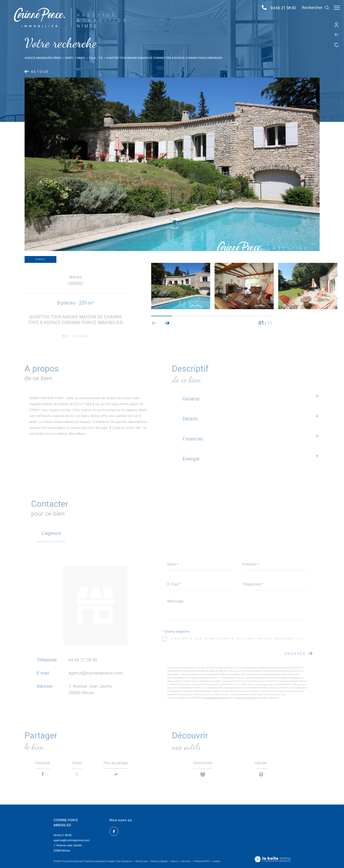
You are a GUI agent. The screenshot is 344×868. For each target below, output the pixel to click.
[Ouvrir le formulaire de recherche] (314, 8)
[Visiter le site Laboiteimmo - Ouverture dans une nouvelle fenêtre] (272, 860)
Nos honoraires (124, 861)
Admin (175, 861)
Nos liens (186, 861)
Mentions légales (159, 861)
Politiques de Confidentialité (217, 698)
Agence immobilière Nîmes (43, 58)
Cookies (217, 861)
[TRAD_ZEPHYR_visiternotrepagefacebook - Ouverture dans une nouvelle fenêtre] (114, 831)
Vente (69, 58)
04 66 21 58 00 (281, 8)
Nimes (81, 58)
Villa (92, 58)
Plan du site (142, 861)
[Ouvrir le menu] (337, 8)
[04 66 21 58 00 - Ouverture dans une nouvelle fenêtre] (262, 8)
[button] (167, 323)
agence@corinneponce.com (96, 673)
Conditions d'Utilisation (247, 698)
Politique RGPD (202, 861)
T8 (101, 58)
